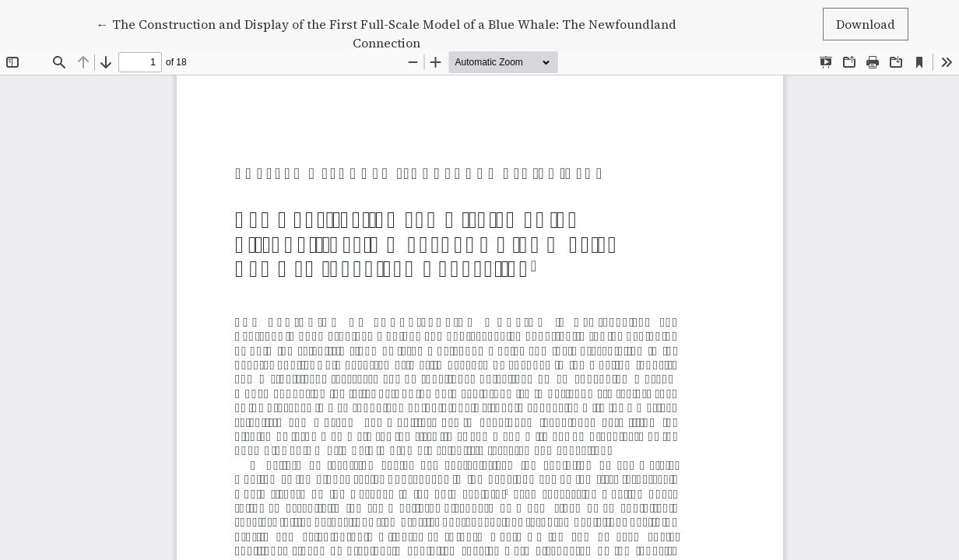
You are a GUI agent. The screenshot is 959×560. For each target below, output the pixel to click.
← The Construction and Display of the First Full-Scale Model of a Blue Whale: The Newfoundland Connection (386, 33)
